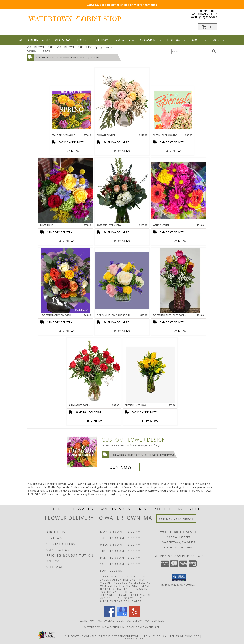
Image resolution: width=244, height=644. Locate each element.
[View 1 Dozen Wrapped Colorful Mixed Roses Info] (66, 281)
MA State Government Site (141, 627)
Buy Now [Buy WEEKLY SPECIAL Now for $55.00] (178, 241)
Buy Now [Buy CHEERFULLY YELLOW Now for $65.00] (150, 421)
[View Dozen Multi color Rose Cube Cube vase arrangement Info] (122, 281)
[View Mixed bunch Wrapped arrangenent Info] (66, 191)
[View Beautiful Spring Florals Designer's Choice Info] (71, 110)
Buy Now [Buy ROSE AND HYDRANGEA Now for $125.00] (122, 241)
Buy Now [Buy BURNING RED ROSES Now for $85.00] (94, 421)
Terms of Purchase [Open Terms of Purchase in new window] (185, 636)
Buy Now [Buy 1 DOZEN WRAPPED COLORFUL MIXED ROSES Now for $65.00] (66, 331)
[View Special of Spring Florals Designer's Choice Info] (173, 110)
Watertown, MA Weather (102, 627)
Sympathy (124, 40)
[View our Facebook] (110, 616)
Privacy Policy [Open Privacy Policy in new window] (155, 636)
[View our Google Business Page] (122, 616)
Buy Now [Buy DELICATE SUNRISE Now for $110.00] (122, 151)
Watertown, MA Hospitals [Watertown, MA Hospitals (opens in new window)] (146, 621)
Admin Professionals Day (49, 40)
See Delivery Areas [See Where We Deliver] (176, 519)
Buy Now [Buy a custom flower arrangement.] (121, 467)
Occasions (151, 40)
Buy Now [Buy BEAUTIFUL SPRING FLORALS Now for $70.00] (71, 151)
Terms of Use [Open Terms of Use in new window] (133, 638)
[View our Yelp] (134, 616)
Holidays (177, 40)
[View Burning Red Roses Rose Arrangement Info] (94, 371)
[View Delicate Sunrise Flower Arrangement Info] (122, 101)
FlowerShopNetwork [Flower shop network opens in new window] (125, 636)
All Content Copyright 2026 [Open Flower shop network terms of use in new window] (86, 636)
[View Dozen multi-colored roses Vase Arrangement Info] (178, 281)
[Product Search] (191, 51)
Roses (82, 40)
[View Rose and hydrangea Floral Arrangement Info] (122, 191)
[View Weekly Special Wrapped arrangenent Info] (178, 191)
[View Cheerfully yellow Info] (150, 371)
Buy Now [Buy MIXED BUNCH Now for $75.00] (66, 241)
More (219, 40)
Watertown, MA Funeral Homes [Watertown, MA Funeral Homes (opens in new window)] (102, 621)
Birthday (100, 40)
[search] (214, 51)
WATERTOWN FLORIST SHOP (75, 19)
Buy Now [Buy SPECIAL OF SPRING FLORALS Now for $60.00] (173, 151)
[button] (207, 27)
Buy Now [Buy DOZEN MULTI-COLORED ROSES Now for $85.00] (178, 331)
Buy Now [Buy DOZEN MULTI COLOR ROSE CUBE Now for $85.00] (122, 331)
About (200, 40)
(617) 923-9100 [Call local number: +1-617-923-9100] (208, 17)
